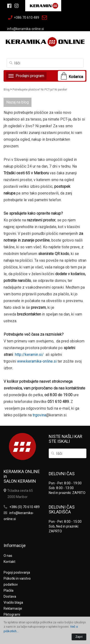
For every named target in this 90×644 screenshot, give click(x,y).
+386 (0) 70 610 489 (24, 507)
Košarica (76, 77)
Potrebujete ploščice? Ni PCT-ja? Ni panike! (40, 90)
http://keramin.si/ (29, 355)
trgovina (39, 415)
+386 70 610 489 (27, 18)
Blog (7, 90)
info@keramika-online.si (26, 29)
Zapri (79, 637)
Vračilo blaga (13, 602)
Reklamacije (13, 608)
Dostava (10, 596)
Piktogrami (12, 614)
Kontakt (9, 562)
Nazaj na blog (18, 102)
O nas (8, 556)
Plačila (9, 590)
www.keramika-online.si (37, 361)
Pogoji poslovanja (17, 572)
